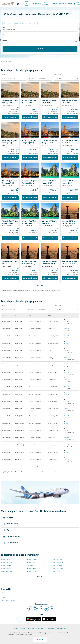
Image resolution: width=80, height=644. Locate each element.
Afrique (8, 518)
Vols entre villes (30, 628)
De (4, 28)
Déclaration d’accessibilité (8, 601)
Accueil (3, 62)
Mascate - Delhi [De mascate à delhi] (57, 571)
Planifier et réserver (28, 4)
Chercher (40, 49)
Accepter (40, 639)
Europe (7, 530)
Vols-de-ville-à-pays (40, 628)
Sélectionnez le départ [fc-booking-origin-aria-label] (9, 30)
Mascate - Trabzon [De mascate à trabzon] (32, 571)
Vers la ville (23, 628)
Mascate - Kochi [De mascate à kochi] (5, 560)
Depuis (3, 74)
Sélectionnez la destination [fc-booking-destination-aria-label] (10, 36)
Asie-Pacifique (10, 524)
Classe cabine (57, 74)
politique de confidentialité (60, 633)
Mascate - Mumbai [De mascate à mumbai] (6, 565)
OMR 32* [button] (62, 15)
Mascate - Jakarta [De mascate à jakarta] (6, 568)
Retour (3, 595)
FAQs (2, 592)
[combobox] (15, 78)
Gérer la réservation (47, 4)
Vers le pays (16, 628)
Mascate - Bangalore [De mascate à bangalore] (58, 568)
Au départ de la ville (51, 628)
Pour (29, 74)
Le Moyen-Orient (11, 537)
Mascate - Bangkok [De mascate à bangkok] (32, 560)
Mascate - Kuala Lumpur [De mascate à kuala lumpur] (33, 568)
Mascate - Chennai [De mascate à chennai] (58, 562)
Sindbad (70, 4)
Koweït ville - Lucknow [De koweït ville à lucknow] (7, 571)
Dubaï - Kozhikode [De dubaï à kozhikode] (32, 565)
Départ (5, 40)
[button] (20, 23)
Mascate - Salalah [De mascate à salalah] (58, 565)
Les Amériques (10, 543)
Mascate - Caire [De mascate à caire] (31, 562)
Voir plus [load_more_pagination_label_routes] (40, 577)
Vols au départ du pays (62, 628)
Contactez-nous (5, 598)
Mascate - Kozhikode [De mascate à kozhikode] (7, 562)
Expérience (62, 4)
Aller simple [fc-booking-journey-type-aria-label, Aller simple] (6, 23)
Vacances (54, 4)
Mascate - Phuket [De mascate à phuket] (57, 560)
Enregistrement (37, 4)
